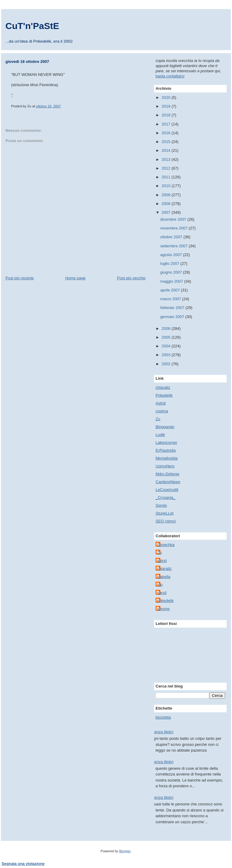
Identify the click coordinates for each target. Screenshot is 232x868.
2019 (167, 106)
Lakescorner (166, 442)
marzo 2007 (171, 299)
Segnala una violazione (23, 864)
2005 (167, 337)
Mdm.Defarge (168, 474)
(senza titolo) (162, 732)
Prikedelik (164, 395)
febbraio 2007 (173, 308)
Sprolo (161, 505)
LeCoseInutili (167, 490)
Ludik (160, 435)
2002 (167, 364)
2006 (167, 328)
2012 (167, 168)
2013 (167, 159)
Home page (75, 278)
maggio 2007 (172, 281)
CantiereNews (168, 482)
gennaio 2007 (173, 317)
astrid (162, 561)
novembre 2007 (175, 228)
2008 (167, 204)
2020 (167, 98)
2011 (167, 177)
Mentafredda (167, 458)
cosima (162, 411)
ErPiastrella (166, 450)
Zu (158, 419)
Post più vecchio (131, 278)
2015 (167, 142)
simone (163, 609)
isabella (164, 577)
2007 (167, 212)
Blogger (125, 851)
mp (160, 585)
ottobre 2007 (172, 237)
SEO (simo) (166, 521)
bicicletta (163, 717)
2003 (167, 355)
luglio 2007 (171, 263)
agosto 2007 (172, 255)
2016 (167, 133)
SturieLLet (164, 513)
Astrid (161, 403)
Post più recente (20, 278)
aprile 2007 (171, 290)
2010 (167, 186)
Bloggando (165, 427)
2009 (167, 195)
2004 (167, 346)
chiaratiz (163, 387)
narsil (162, 593)
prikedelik (165, 601)
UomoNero (165, 466)
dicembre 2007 (174, 219)
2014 (167, 150)
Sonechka (166, 545)
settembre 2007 (175, 246)
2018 (167, 115)
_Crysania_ (166, 497)
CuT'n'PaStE (32, 26)
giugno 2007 (172, 272)
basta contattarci (170, 76)
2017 (167, 124)
